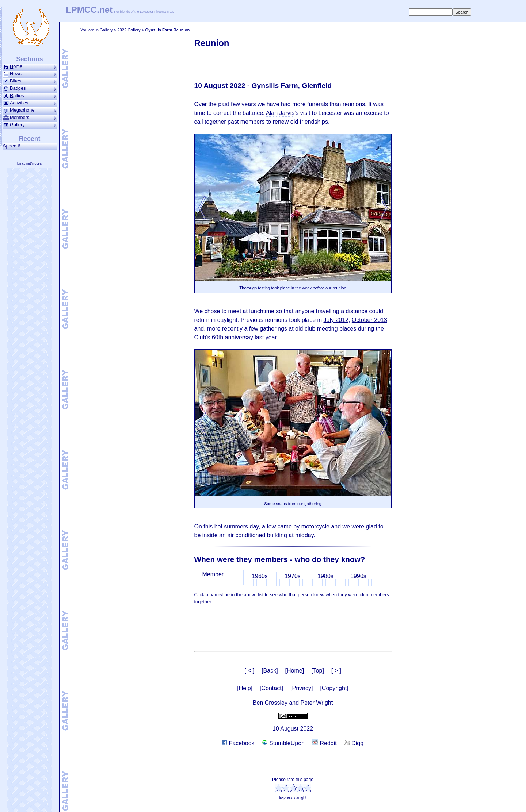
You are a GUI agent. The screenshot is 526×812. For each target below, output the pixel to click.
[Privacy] (302, 688)
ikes (30, 81)
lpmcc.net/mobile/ (30, 163)
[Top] (318, 671)
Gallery (106, 30)
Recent (30, 139)
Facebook (238, 743)
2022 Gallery (129, 30)
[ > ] (336, 671)
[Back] (270, 671)
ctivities (30, 103)
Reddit (324, 743)
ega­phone (30, 110)
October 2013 (369, 320)
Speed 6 (13, 146)
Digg (354, 743)
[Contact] (271, 688)
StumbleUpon (283, 743)
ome (30, 66)
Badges (30, 88)
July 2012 (336, 320)
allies (30, 96)
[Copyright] (334, 688)
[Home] (295, 671)
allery (30, 125)
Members (30, 118)
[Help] (245, 688)
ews (30, 74)
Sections (29, 59)
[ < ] (249, 671)
